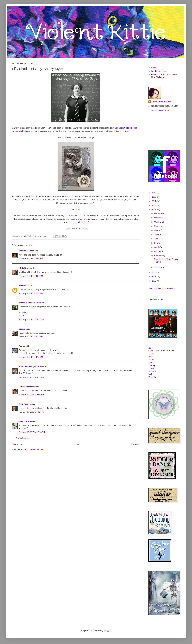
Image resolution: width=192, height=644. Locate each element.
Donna (22, 346)
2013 (154, 277)
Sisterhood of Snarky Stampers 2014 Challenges (164, 76)
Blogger (107, 630)
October (158, 222)
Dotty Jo (152, 377)
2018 (154, 197)
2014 (154, 272)
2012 (154, 281)
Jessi (150, 357)
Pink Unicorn (25, 421)
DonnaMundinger (27, 387)
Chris (151, 351)
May (156, 243)
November (159, 218)
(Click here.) (83, 222)
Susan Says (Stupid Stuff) (30, 366)
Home (76, 444)
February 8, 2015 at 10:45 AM (31, 319)
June (156, 239)
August (157, 230)
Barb (151, 348)
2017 (154, 201)
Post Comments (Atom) (34, 449)
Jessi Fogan (24, 404)
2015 (154, 210)
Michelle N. (24, 285)
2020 (154, 193)
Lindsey (22, 329)
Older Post (134, 444)
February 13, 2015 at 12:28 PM (32, 432)
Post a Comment (23, 438)
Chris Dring (24, 268)
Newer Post (18, 444)
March (157, 252)
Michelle (152, 371)
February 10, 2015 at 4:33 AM (31, 377)
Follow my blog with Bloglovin (162, 289)
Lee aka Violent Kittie (161, 102)
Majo (151, 374)
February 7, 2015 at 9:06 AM (31, 259)
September (159, 226)
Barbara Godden (26, 251)
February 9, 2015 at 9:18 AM (31, 357)
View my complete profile (160, 110)
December (159, 213)
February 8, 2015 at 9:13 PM (31, 337)
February (158, 256)
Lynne (151, 368)
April (157, 247)
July (156, 235)
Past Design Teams (159, 71)
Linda (151, 363)
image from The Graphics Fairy (37, 196)
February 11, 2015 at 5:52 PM (31, 412)
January (158, 267)
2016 (154, 205)
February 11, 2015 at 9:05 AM (31, 395)
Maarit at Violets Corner (30, 303)
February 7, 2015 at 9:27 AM (31, 276)
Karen (151, 360)
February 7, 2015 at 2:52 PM (31, 293)
